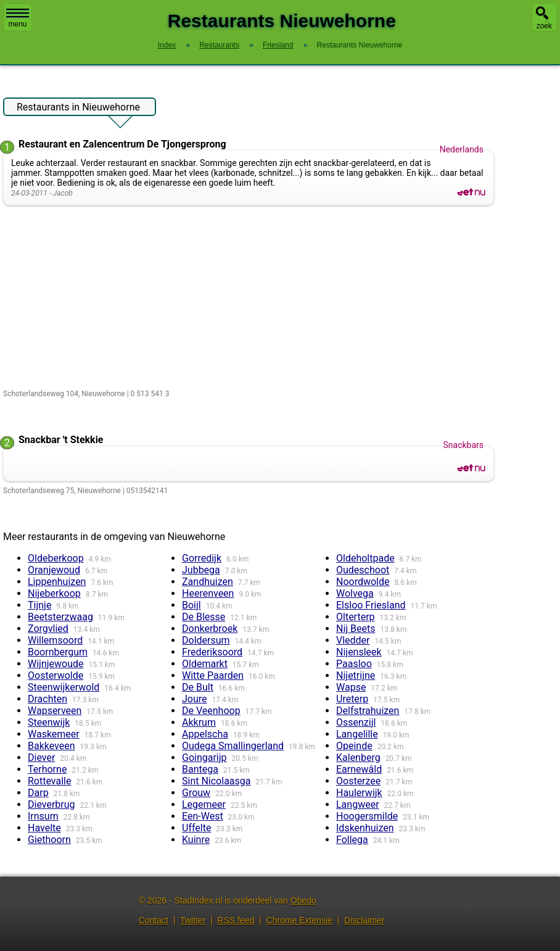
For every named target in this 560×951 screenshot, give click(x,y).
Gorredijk (202, 558)
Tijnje (39, 605)
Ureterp (352, 699)
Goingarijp (204, 758)
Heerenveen (208, 593)
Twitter (193, 920)
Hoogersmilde (367, 816)
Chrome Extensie (299, 920)
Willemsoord (55, 640)
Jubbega (201, 570)
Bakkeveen (51, 746)
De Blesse (204, 617)
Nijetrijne (356, 675)
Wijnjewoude (56, 664)
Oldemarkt (205, 664)
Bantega (200, 769)
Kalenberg (358, 758)
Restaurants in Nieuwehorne (78, 109)
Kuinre (196, 840)
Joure (195, 699)
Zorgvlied (48, 629)
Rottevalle (49, 781)
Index (167, 45)
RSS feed (236, 920)
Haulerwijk (359, 793)
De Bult (198, 687)
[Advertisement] (251, 298)
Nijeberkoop (54, 593)
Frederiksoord (212, 652)
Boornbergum (58, 652)
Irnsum (43, 816)
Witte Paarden (213, 675)
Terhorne (47, 769)
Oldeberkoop (56, 558)
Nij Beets (356, 629)
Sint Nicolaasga (216, 781)
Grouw (196, 793)
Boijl (191, 605)
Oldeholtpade (365, 558)
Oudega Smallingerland (233, 746)
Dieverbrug (51, 804)
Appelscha (205, 734)
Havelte (44, 828)
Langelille (357, 734)
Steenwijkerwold (64, 687)
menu (18, 19)
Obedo (303, 900)
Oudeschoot (363, 570)
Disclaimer (364, 920)
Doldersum (206, 640)
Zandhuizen (208, 582)
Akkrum (199, 722)
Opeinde (354, 746)
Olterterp (356, 617)
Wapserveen (55, 711)
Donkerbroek (210, 629)
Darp (38, 793)
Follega (352, 840)
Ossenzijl (356, 722)
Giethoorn (49, 840)
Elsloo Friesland (371, 605)
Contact (154, 920)
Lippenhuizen (57, 582)
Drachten (47, 699)
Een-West (203, 816)
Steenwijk (49, 722)
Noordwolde (363, 582)
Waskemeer (54, 734)
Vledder (353, 640)
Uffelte (196, 828)
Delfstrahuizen (368, 711)
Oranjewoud (54, 570)
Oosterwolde (56, 675)
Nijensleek (359, 652)
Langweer (358, 804)
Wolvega (355, 593)
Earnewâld (359, 769)
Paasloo (354, 664)
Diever (41, 758)
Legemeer (204, 804)
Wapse (351, 687)
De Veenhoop (211, 711)
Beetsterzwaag (60, 617)
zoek (544, 26)
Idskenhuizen (365, 828)
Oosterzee (358, 781)
